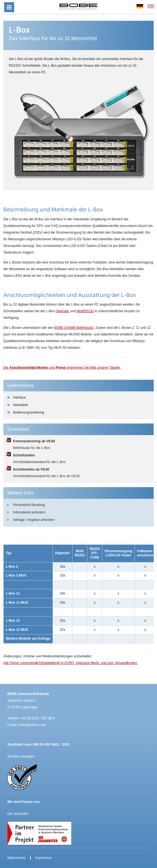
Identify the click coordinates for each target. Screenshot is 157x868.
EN (151, 6)
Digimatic (62, 311)
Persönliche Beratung (29, 505)
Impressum (43, 858)
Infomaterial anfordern (29, 512)
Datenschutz (16, 858)
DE (140, 6)
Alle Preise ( (12, 663)
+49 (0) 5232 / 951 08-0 (37, 718)
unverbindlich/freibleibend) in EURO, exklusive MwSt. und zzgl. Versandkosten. (80, 663)
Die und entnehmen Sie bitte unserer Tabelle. (62, 368)
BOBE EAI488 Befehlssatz (74, 328)
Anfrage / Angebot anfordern (34, 520)
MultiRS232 (85, 311)
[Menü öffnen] (9, 7)
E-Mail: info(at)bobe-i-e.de (26, 725)
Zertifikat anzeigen (21, 756)
